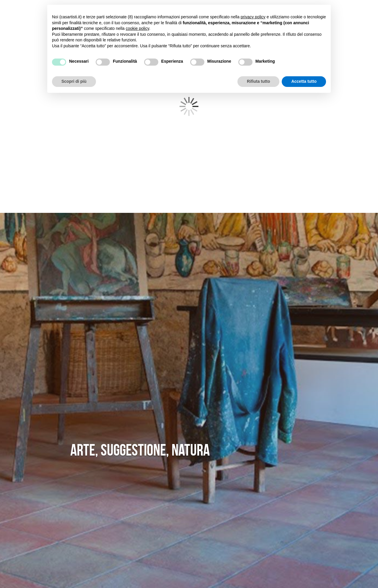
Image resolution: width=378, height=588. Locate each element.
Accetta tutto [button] (304, 81)
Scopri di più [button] (74, 81)
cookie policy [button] (137, 28)
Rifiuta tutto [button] (259, 81)
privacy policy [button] (253, 17)
